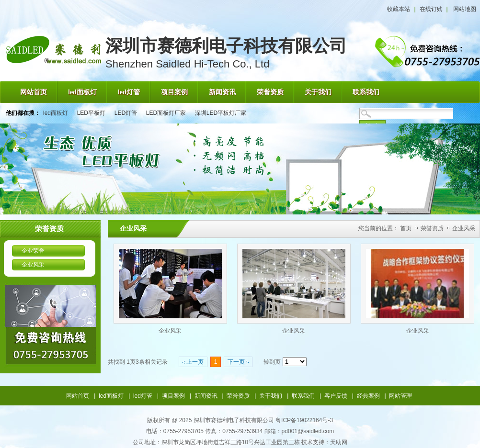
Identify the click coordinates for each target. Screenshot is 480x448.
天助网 (339, 442)
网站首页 (78, 396)
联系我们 (303, 396)
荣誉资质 (433, 228)
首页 (406, 228)
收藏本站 (399, 9)
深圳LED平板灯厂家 (221, 113)
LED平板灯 (91, 113)
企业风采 (464, 228)
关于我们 (271, 396)
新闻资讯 (206, 396)
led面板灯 (56, 113)
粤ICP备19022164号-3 (304, 420)
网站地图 (465, 9)
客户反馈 (336, 396)
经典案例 (368, 396)
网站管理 (400, 396)
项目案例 (173, 396)
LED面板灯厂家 (166, 113)
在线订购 (431, 9)
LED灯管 (126, 113)
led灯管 (143, 396)
